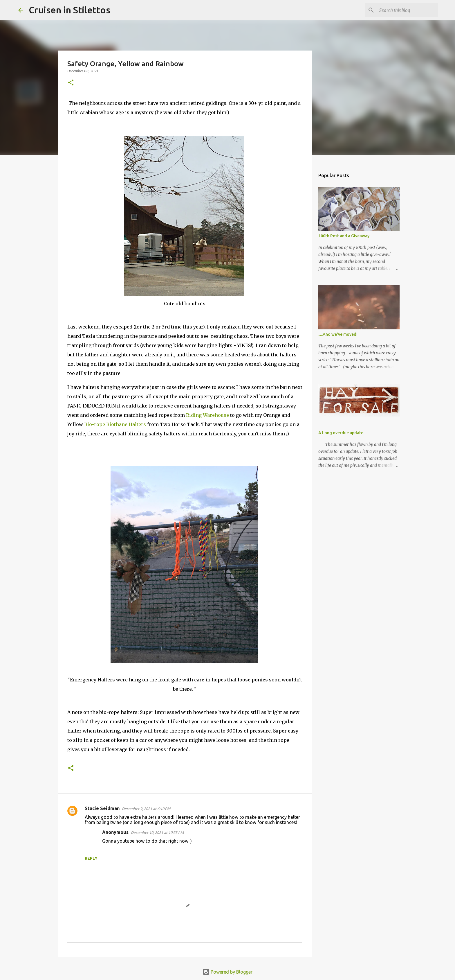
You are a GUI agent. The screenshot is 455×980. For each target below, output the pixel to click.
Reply (91, 858)
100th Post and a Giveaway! (344, 236)
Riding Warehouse (208, 415)
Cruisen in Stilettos (69, 10)
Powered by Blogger (228, 972)
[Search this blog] (407, 10)
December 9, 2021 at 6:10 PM (146, 809)
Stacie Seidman (102, 808)
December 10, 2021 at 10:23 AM (157, 832)
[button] (71, 83)
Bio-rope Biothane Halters (115, 424)
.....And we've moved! (338, 334)
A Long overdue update (341, 433)
